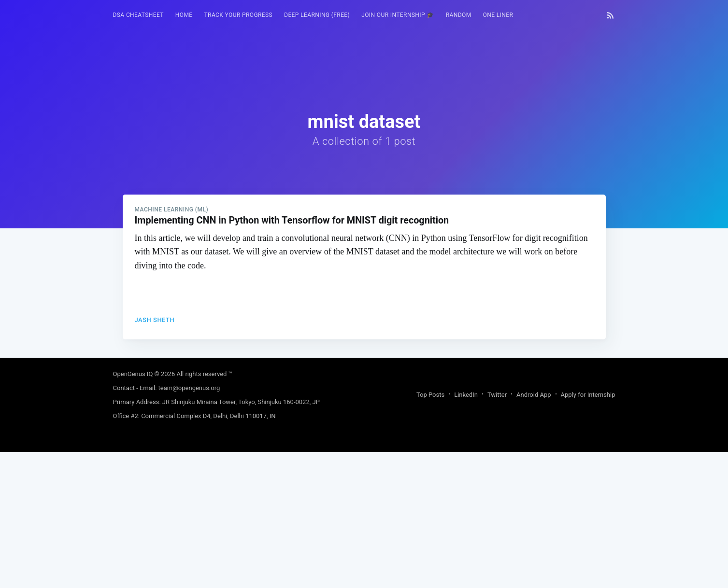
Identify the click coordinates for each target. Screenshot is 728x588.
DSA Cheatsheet (138, 15)
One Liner (498, 15)
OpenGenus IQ (133, 510)
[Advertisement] (364, 296)
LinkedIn (466, 531)
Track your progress (239, 15)
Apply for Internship (588, 531)
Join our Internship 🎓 (398, 15)
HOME (184, 15)
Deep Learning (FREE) (317, 15)
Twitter (497, 531)
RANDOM (459, 15)
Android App (534, 531)
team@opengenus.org (189, 524)
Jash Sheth (155, 455)
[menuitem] (138, 15)
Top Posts (430, 531)
